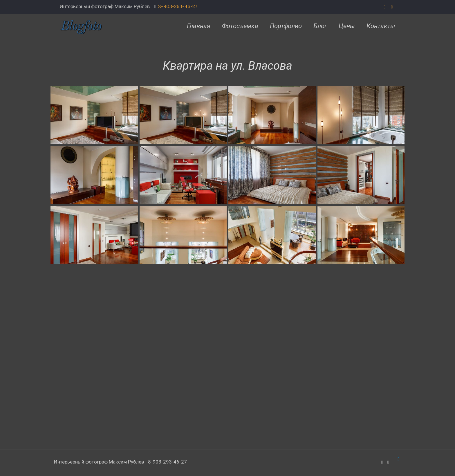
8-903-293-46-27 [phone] (178, 6)
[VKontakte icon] (392, 7)
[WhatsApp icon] (385, 7)
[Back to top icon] (399, 459)
